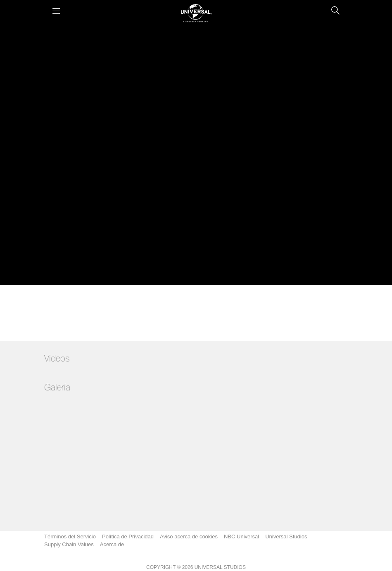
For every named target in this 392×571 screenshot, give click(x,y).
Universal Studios (286, 537)
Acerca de (112, 544)
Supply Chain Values (69, 544)
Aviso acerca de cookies (189, 537)
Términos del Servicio (70, 537)
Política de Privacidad (128, 537)
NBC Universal (241, 537)
